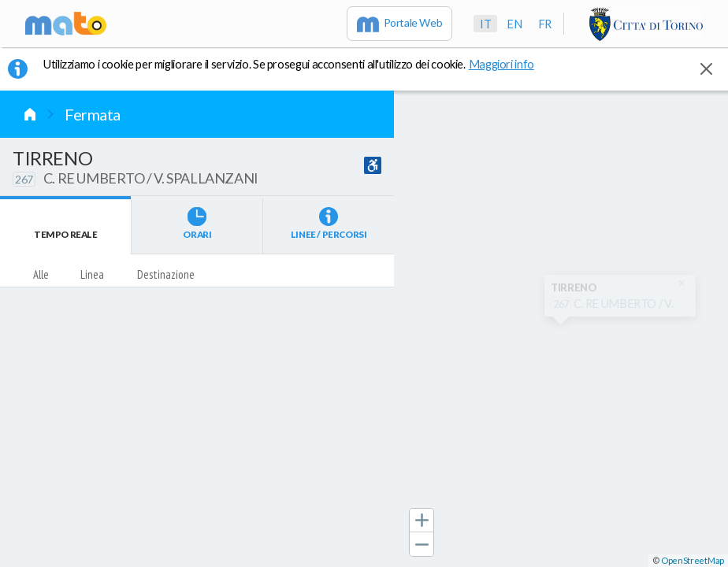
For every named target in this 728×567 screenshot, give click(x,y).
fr (545, 24)
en (514, 24)
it (485, 24)
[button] (422, 521)
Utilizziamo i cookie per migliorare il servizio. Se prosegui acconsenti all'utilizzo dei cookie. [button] (299, 64)
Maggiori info (510, 64)
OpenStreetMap (693, 560)
